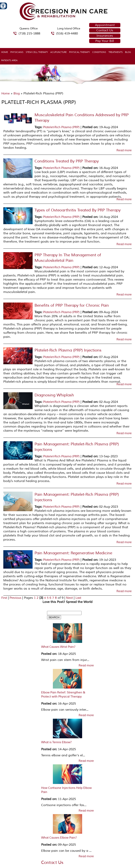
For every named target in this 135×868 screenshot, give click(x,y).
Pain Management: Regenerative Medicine (73, 553)
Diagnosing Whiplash (54, 395)
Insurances (105, 36)
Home (5, 52)
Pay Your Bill (105, 41)
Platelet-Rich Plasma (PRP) (61, 127)
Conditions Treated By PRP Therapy (67, 161)
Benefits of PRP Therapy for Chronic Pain (72, 305)
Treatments (116, 52)
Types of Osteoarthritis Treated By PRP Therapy (78, 210)
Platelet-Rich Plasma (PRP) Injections (68, 350)
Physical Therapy (79, 52)
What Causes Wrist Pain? (58, 647)
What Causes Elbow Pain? (59, 838)
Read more (124, 150)
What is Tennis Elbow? (56, 742)
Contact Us (105, 30)
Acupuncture (59, 52)
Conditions (99, 52)
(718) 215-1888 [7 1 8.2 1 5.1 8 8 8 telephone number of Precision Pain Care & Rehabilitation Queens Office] (29, 34)
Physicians (17, 52)
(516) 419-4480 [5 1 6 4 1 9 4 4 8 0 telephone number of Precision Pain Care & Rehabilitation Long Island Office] (67, 34)
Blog (128, 52)
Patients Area (9, 60)
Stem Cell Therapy (37, 52)
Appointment (105, 25)
